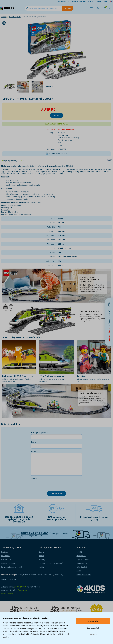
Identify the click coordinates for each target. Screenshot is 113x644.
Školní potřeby (82, 563)
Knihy (79, 571)
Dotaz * (34, 451)
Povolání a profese (65, 140)
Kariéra (42, 567)
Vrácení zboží (6, 559)
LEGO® (79, 552)
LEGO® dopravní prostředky (68, 138)
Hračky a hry (81, 556)
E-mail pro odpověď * (39, 432)
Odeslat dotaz (56, 494)
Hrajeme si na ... (64, 135)
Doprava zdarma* (35, 533)
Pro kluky (61, 133)
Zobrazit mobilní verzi (9, 579)
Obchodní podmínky (9, 563)
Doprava (42, 552)
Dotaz (25, 160)
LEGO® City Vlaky (15, 17)
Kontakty (5, 552)
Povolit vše (93, 621)
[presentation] (49, 485)
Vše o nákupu (102, 1)
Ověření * (35, 479)
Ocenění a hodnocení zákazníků (51, 563)
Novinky (42, 559)
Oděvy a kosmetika (84, 575)
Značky (42, 556)
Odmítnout (93, 634)
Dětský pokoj (82, 567)
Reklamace (5, 556)
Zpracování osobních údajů (12, 567)
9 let (59, 142)
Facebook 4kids (7, 593)
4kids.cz (4, 17)
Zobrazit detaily (93, 628)
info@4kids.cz (22, 590)
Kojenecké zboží (83, 559)
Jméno (34, 442)
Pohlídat (57, 115)
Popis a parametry (10, 160)
